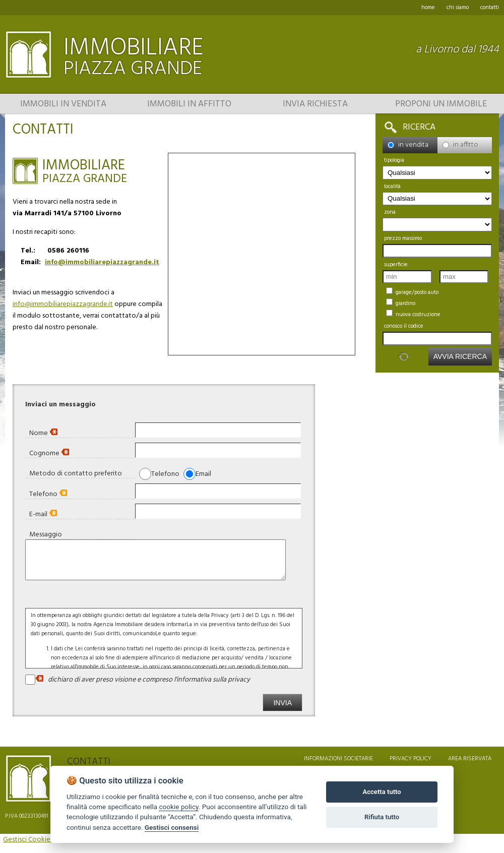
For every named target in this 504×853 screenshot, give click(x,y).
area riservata (470, 766)
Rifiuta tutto (382, 817)
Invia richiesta (315, 104)
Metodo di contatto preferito (76, 473)
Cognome (49, 453)
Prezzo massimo (403, 238)
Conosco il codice (404, 326)
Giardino (401, 303)
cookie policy (178, 807)
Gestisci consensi (172, 827)
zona (390, 212)
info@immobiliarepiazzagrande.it (102, 262)
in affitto (460, 145)
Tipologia (394, 160)
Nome (43, 433)
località (392, 187)
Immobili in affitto (189, 104)
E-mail (43, 514)
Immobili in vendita (63, 104)
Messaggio (46, 534)
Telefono (48, 494)
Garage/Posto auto (412, 292)
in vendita (408, 145)
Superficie (396, 265)
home (428, 8)
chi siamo (458, 8)
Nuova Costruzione (413, 314)
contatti (490, 8)
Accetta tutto (382, 792)
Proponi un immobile (441, 104)
